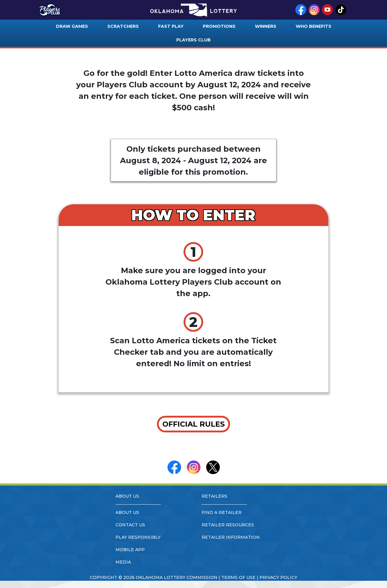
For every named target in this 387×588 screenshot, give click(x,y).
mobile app (130, 550)
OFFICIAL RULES (193, 424)
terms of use (238, 577)
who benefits (314, 26)
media (123, 562)
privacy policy (278, 577)
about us (127, 512)
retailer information (231, 537)
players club (193, 40)
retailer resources (228, 525)
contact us (130, 525)
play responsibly (138, 537)
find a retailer (222, 512)
